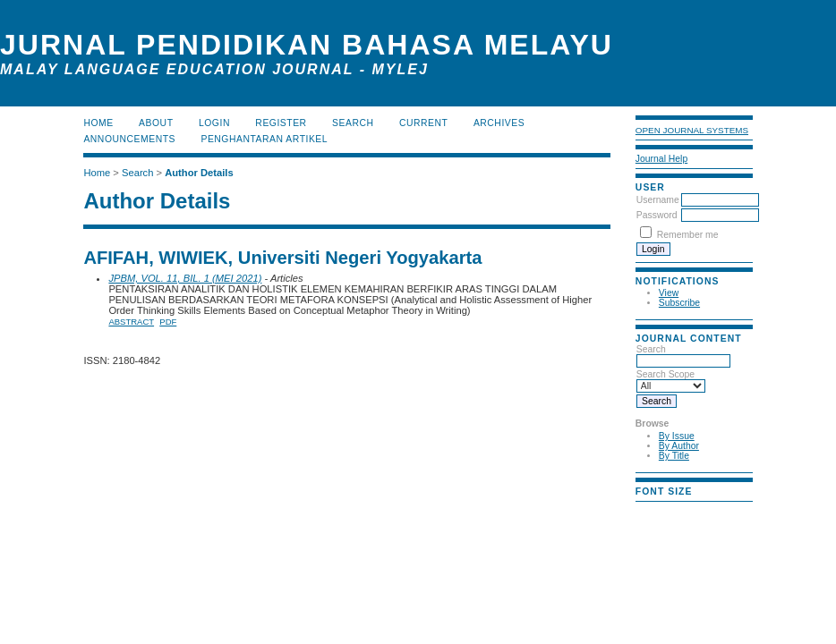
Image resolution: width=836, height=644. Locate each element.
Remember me (688, 235)
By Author (679, 446)
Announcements (129, 139)
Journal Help (661, 159)
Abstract (131, 322)
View (669, 293)
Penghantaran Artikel (264, 139)
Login (214, 123)
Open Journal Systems (692, 130)
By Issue (677, 436)
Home (98, 123)
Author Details (199, 173)
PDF (168, 322)
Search (683, 355)
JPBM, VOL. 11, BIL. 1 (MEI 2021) (185, 278)
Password (657, 215)
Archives (499, 123)
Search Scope (671, 380)
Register (281, 123)
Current (423, 123)
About (156, 123)
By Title (674, 456)
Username (658, 200)
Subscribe (679, 303)
